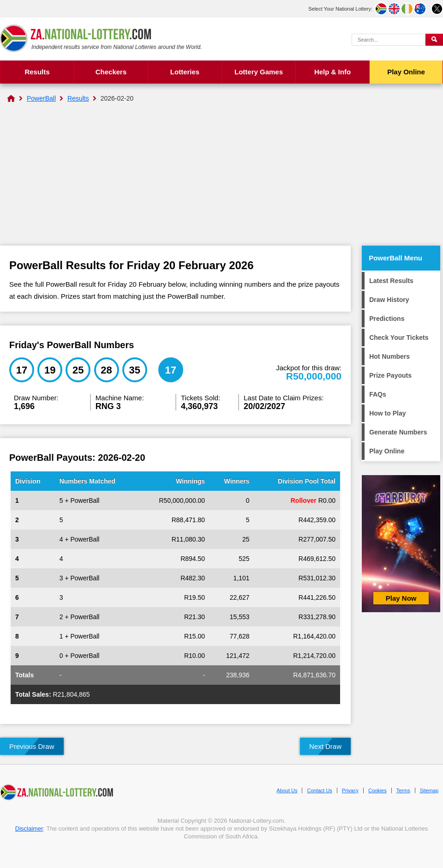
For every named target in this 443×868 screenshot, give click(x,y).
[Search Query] (389, 40)
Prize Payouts (390, 375)
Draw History (389, 300)
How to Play (387, 413)
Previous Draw (32, 746)
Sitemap (429, 790)
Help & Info (332, 72)
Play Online (406, 72)
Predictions (387, 319)
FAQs (378, 394)
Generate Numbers (398, 432)
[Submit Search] (434, 40)
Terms (403, 790)
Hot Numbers (389, 356)
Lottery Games (259, 72)
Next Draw (325, 746)
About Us (287, 790)
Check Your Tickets (399, 338)
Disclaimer (29, 829)
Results (37, 72)
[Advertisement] (221, 176)
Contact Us (319, 790)
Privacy (350, 790)
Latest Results (391, 281)
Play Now (401, 598)
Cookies (377, 790)
